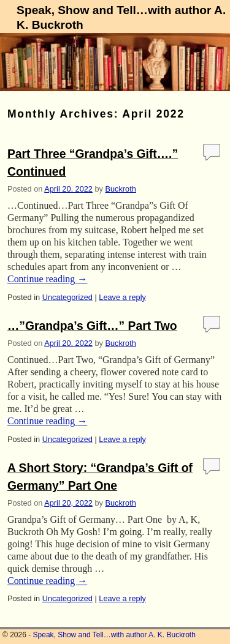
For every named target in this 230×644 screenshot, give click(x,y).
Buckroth (121, 189)
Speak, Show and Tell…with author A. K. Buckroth (114, 635)
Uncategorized (67, 297)
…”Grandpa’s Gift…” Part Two (92, 326)
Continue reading (47, 279)
